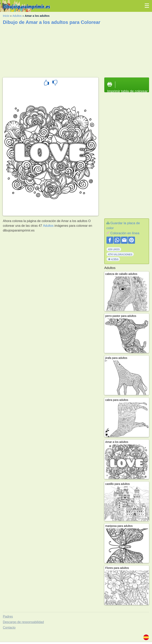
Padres (8, 616)
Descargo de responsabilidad (23, 622)
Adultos (17, 16)
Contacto (9, 628)
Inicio (6, 16)
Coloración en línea (125, 233)
